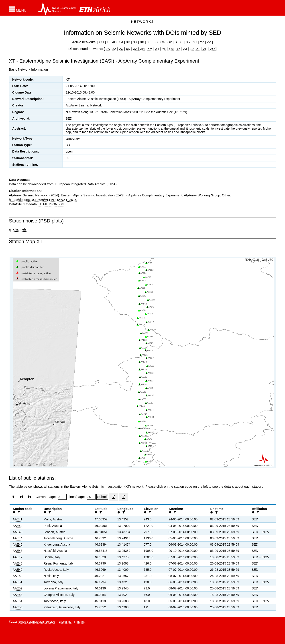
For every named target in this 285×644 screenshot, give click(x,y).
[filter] (18, 512)
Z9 (192, 49)
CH (102, 42)
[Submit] (102, 497)
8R (135, 42)
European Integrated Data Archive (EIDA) (86, 184)
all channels (18, 229)
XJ (181, 42)
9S (156, 42)
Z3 (185, 49)
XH (142, 49)
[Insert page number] (62, 497)
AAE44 (18, 538)
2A (108, 49)
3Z (114, 49)
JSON (53, 204)
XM (150, 49)
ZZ (209, 42)
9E (149, 42)
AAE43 (18, 532)
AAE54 (18, 601)
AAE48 (18, 563)
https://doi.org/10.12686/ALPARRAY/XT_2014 (43, 200)
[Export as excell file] (114, 497)
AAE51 (18, 582)
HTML (43, 204)
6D (128, 49)
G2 (170, 42)
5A (121, 42)
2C (121, 49)
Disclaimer (66, 622)
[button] (18, 9)
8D (128, 42)
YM (171, 49)
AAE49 (18, 570)
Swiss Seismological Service (37, 622)
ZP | (206, 49)
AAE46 (18, 551)
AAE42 (18, 526)
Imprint (80, 622)
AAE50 (18, 576)
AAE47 (18, 557)
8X (142, 42)
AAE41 (18, 519)
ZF (198, 49)
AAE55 (18, 607)
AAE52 (18, 588)
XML (62, 204)
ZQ (212, 49)
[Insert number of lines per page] (91, 497)
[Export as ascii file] (124, 497)
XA (135, 49)
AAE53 (18, 595)
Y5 (178, 49)
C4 (163, 42)
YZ (203, 42)
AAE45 (18, 544)
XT (157, 49)
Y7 (195, 42)
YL (164, 49)
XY (188, 42)
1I (108, 42)
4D (114, 42)
